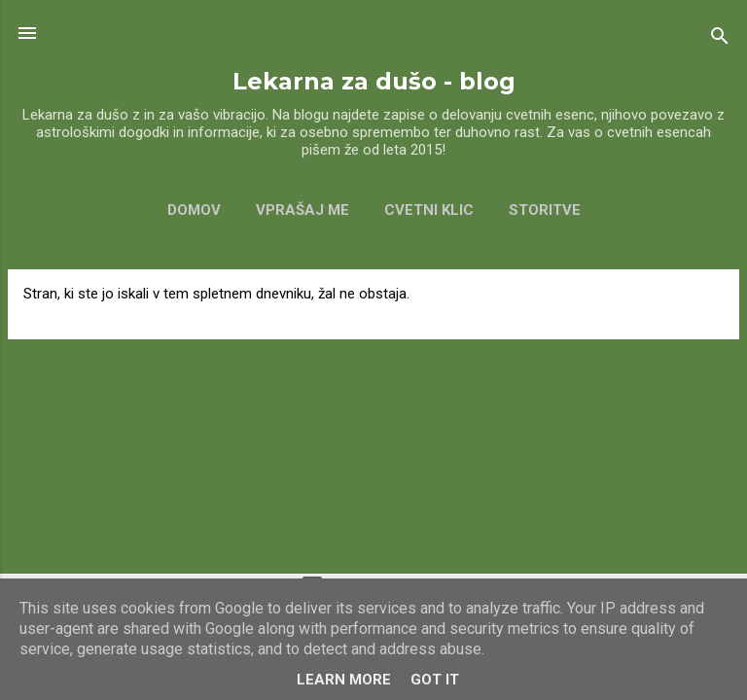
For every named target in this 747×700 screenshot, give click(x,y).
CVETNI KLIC (429, 210)
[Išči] (720, 39)
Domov (194, 210)
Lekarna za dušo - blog (374, 81)
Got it (435, 680)
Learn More (344, 680)
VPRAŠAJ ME (302, 210)
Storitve (545, 210)
